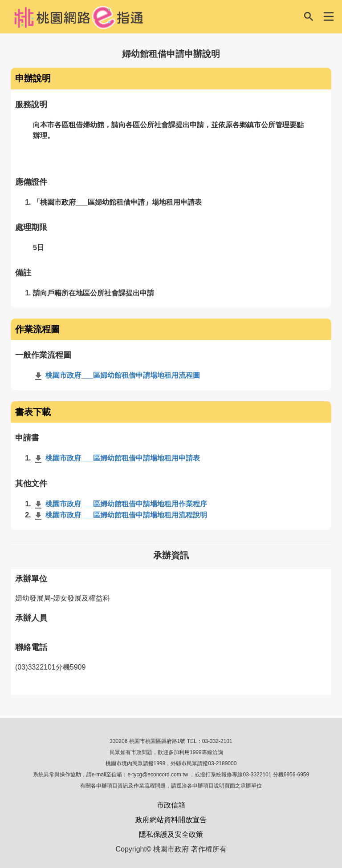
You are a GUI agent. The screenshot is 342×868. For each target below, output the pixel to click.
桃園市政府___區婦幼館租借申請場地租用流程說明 (120, 515)
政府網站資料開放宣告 (171, 820)
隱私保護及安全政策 (171, 834)
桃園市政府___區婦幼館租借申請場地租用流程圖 (116, 375)
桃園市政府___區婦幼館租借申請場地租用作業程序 (120, 504)
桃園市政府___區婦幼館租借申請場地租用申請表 (116, 458)
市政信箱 (171, 805)
